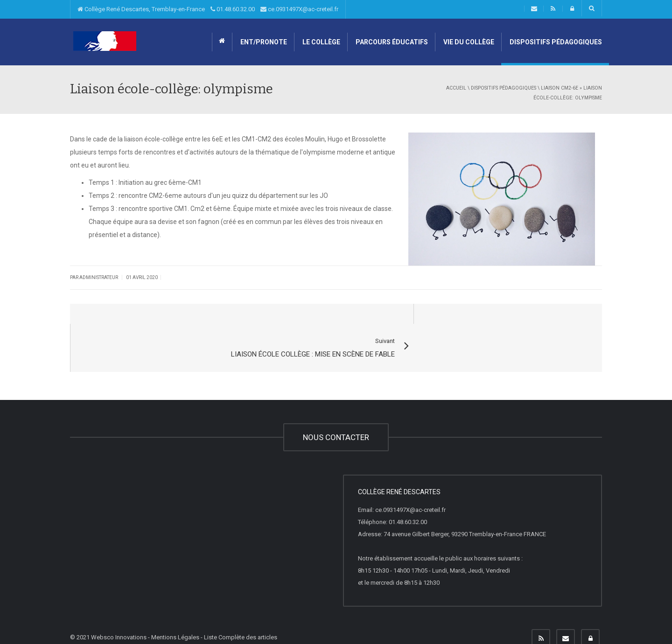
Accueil (456, 88)
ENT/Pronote (263, 42)
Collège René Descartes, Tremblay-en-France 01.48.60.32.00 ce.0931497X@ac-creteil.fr (208, 9)
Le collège (321, 42)
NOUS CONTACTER (336, 418)
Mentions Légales (175, 618)
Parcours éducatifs (391, 42)
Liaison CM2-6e (560, 88)
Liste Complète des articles (241, 618)
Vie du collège (468, 42)
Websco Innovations (119, 618)
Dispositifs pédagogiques (555, 42)
